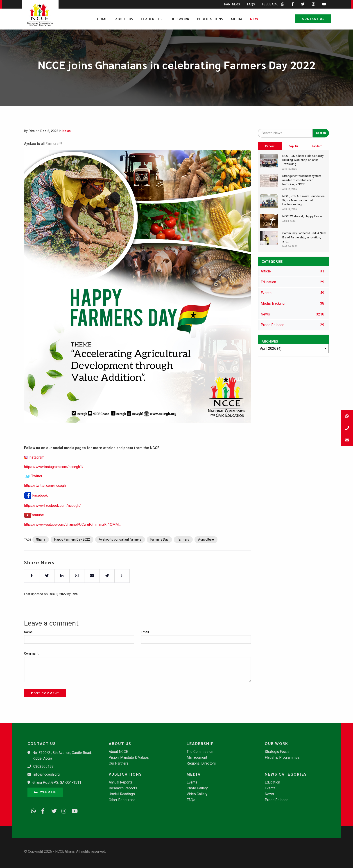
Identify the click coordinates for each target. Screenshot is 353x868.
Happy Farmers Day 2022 (72, 542)
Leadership (152, 19)
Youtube (38, 517)
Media (237, 19)
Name (28, 632)
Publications (210, 19)
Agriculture (206, 542)
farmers (183, 542)
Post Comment (45, 693)
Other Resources (122, 800)
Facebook (40, 498)
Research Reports (123, 788)
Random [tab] (317, 146)
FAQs (191, 800)
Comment (31, 653)
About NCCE (118, 752)
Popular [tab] (293, 146)
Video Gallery (197, 794)
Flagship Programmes (282, 758)
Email (145, 632)
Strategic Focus (277, 752)
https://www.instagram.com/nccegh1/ (54, 469)
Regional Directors (201, 763)
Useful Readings (122, 794)
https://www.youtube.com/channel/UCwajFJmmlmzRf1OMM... (72, 527)
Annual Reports (121, 782)
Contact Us (313, 19)
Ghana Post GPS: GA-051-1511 (57, 782)
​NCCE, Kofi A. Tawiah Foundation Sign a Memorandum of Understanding (303, 200)
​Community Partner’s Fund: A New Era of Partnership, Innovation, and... (304, 237)
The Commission (200, 752)
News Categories (286, 774)
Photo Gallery (197, 788)
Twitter (37, 479)
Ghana (41, 542)
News (255, 19)
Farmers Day (159, 542)
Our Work (180, 19)
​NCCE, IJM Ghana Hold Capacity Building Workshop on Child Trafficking (303, 160)
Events (192, 782)
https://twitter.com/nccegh (45, 488)
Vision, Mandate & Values (129, 758)
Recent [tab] (270, 146)
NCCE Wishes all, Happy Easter (302, 216)
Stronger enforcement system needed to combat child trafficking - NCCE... (302, 180)
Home (102, 19)
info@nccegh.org (46, 774)
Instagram (36, 460)
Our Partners (119, 763)
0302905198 (43, 766)
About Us (124, 19)
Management (197, 758)
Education (272, 782)
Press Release (277, 800)
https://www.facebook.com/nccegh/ (52, 508)
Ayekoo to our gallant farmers (120, 542)
